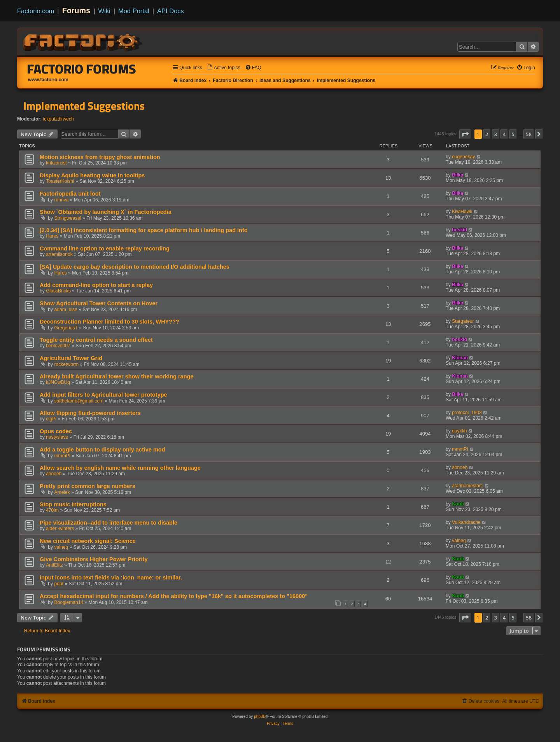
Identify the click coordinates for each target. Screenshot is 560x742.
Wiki (104, 11)
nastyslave (57, 437)
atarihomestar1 (468, 486)
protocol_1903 (467, 413)
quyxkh (459, 431)
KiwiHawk (462, 212)
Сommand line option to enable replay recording (105, 248)
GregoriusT (66, 328)
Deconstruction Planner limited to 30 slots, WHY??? (109, 322)
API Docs (171, 11)
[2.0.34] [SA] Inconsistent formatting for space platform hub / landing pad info (144, 230)
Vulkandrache (466, 522)
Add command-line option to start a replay (96, 285)
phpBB (260, 717)
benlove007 (58, 346)
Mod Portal (134, 11)
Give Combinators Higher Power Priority (94, 559)
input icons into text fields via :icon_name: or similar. (111, 577)
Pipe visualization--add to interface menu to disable (108, 523)
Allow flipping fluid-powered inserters (90, 413)
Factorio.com (36, 11)
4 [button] (504, 134)
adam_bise (66, 310)
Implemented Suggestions (84, 106)
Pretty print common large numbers (87, 486)
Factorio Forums (82, 69)
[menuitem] (224, 68)
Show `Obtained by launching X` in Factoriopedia (106, 212)
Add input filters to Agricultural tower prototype (103, 395)
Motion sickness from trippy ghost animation (100, 157)
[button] (465, 134)
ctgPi (51, 419)
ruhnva (62, 200)
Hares (52, 236)
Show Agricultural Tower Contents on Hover (99, 303)
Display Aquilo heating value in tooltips (92, 175)
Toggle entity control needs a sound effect (96, 340)
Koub (458, 504)
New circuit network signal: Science (88, 541)
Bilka (458, 175)
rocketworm (67, 364)
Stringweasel (68, 218)
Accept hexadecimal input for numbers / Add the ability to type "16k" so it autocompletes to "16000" (174, 596)
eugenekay (463, 157)
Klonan (460, 358)
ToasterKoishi (60, 181)
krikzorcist (56, 163)
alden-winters (60, 528)
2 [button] (487, 134)
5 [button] (513, 134)
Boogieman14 (69, 602)
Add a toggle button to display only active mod (102, 450)
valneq (61, 547)
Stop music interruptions (73, 504)
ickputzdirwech (59, 119)
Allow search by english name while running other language (120, 468)
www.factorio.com (48, 80)
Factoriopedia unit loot (70, 194)
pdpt (59, 584)
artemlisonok (59, 254)
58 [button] (529, 134)
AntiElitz (54, 565)
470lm (52, 510)
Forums (76, 10)
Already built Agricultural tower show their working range (116, 376)
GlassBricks (58, 291)
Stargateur (463, 321)
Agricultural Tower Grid (71, 358)
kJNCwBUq (58, 382)
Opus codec (56, 431)
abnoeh (54, 474)
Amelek (62, 492)
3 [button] (496, 134)
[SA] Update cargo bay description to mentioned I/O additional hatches (135, 267)
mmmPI (63, 456)
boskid (459, 230)
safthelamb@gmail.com (79, 401)
